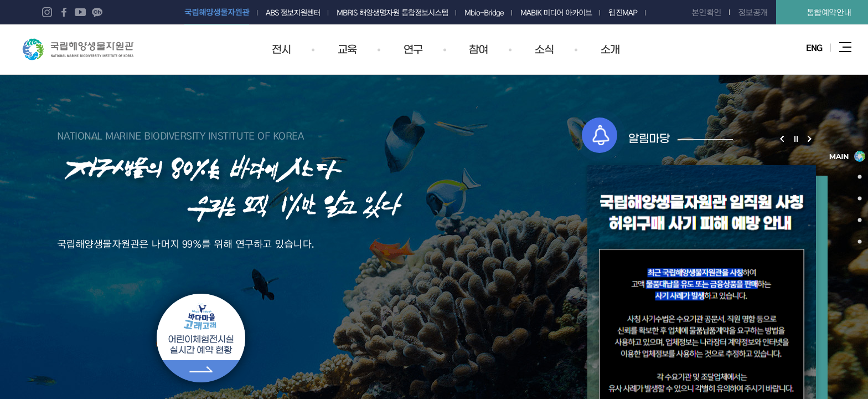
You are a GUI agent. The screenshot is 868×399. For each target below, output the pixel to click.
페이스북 (64, 12)
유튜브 (80, 12)
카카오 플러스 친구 (97, 12)
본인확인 (706, 12)
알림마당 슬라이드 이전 (782, 139)
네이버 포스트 (130, 12)
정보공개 (753, 12)
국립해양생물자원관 (78, 49)
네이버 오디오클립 (113, 12)
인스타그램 (47, 12)
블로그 (30, 12)
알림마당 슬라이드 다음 (810, 139)
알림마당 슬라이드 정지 (796, 139)
